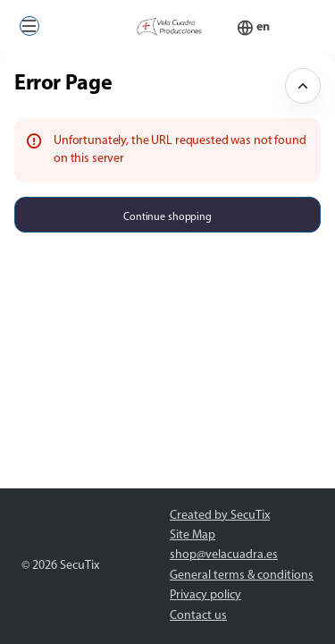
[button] (29, 26)
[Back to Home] (167, 27)
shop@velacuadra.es (224, 555)
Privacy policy (205, 595)
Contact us (198, 616)
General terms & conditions (242, 576)
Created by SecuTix (220, 516)
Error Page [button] (63, 84)
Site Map (193, 535)
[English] (263, 28)
